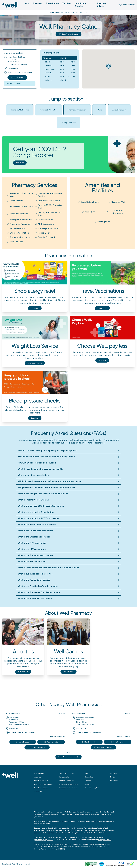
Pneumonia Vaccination (20, 224)
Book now (20, 163)
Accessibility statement (69, 784)
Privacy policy (64, 777)
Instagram (114, 781)
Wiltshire (64, 12)
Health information (41, 781)
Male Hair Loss (16, 242)
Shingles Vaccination (19, 233)
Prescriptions (52, 3)
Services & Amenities (48, 110)
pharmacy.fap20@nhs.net (44, 840)
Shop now (35, 308)
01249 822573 (13, 68)
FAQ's (99, 110)
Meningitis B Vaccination (21, 220)
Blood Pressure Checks (49, 201)
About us (88, 773)
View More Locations (68, 757)
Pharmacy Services (58, 736)
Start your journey (35, 363)
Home (52, 12)
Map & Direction (23, 742)
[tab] (68, 753)
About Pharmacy (119, 110)
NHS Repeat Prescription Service (50, 195)
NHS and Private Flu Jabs (21, 206)
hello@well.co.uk (105, 840)
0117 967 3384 (81, 728)
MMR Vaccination (46, 224)
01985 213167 (14, 728)
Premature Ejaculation (20, 237)
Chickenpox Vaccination (49, 228)
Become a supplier (92, 788)
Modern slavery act (67, 781)
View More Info (51, 742)
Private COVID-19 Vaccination (50, 207)
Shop (27, 3)
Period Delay (44, 233)
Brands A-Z (38, 791)
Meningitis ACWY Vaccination (50, 214)
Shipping (88, 784)
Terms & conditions (67, 773)
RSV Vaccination (45, 220)
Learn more (102, 308)
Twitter (113, 777)
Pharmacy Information (77, 110)
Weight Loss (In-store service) (22, 195)
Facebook (114, 773)
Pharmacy (38, 3)
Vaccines (67, 3)
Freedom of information (68, 788)
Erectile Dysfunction (48, 237)
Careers (88, 781)
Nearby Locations (68, 123)
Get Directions (18, 77)
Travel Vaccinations (19, 214)
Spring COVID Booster (20, 110)
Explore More (23, 672)
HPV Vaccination (17, 228)
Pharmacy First (16, 201)
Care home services (42, 788)
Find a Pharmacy (129, 5)
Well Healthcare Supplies (44, 784)
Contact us (89, 777)
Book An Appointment (69, 34)
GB (57, 12)
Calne (72, 12)
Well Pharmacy (13, 714)
